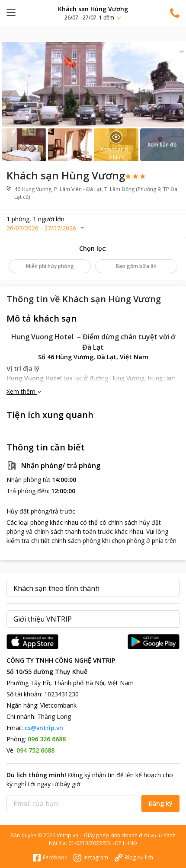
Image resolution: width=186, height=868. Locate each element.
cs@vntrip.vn (44, 728)
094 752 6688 (35, 750)
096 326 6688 (47, 739)
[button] (93, 13)
